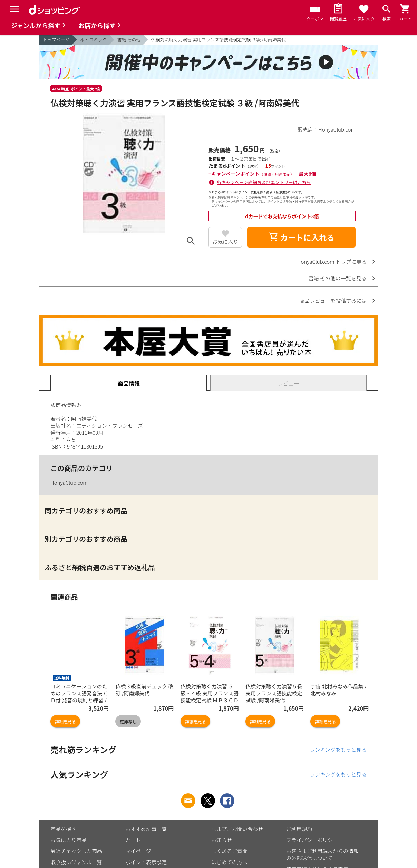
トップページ (56, 40)
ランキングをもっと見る (338, 749)
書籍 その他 (129, 40)
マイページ (138, 851)
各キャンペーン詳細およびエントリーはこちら (264, 182)
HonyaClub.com (69, 483)
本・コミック (94, 40)
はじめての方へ (229, 862)
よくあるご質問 (229, 851)
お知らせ (222, 840)
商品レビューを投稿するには (333, 301)
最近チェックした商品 (76, 851)
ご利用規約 (299, 829)
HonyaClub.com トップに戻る (332, 262)
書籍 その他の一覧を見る (338, 278)
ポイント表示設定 (146, 862)
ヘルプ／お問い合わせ (237, 829)
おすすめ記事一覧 (146, 829)
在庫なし (128, 721)
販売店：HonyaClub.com (327, 129)
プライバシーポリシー (312, 840)
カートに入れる (301, 237)
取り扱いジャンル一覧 (76, 862)
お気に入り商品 (69, 840)
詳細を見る (65, 721)
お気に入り (225, 242)
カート (133, 840)
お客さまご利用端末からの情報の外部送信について (322, 854)
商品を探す (63, 829)
